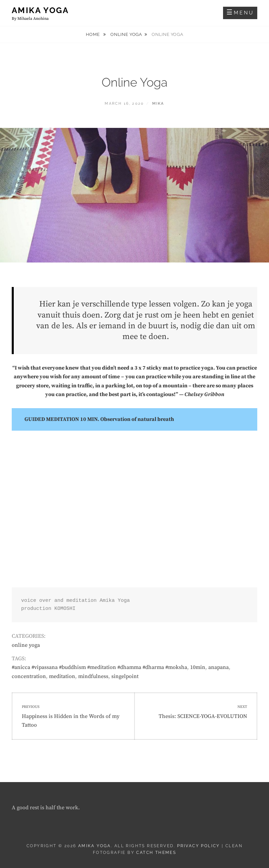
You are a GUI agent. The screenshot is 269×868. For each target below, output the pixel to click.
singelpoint (125, 676)
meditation (62, 676)
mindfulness (93, 676)
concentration (29, 676)
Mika (158, 104)
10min (198, 667)
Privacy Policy (199, 846)
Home (93, 34)
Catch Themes (156, 853)
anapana (219, 667)
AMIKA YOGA (40, 10)
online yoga (126, 34)
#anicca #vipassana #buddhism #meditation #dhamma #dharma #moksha (99, 667)
